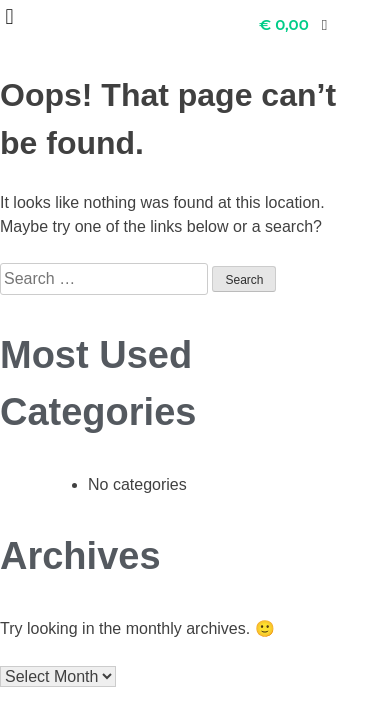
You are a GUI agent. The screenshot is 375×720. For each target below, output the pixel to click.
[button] (9, 16)
